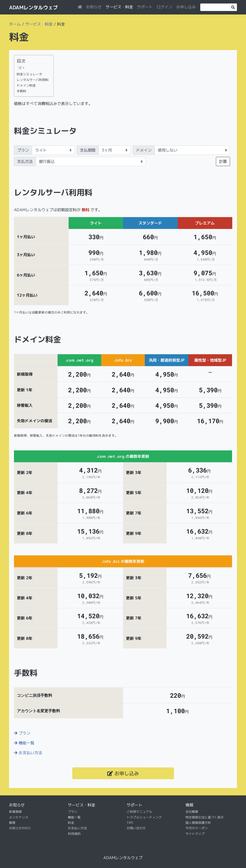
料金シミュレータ (29, 74)
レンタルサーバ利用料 (33, 80)
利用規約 (74, 834)
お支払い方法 (28, 753)
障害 (12, 823)
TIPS (130, 823)
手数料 (21, 91)
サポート (145, 7)
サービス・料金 (119, 7)
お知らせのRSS (20, 828)
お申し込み (186, 7)
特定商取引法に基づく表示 (205, 817)
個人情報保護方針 (198, 823)
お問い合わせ (136, 828)
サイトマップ (195, 834)
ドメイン (144, 150)
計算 (223, 161)
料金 (71, 823)
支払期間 (88, 150)
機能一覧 (24, 743)
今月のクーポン (197, 828)
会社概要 (192, 812)
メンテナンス (19, 817)
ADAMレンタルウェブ (33, 7)
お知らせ (94, 7)
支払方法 (25, 161)
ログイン (164, 7)
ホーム (15, 24)
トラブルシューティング (144, 817)
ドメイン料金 (26, 85)
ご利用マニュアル (139, 812)
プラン (23, 150)
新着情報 (15, 812)
